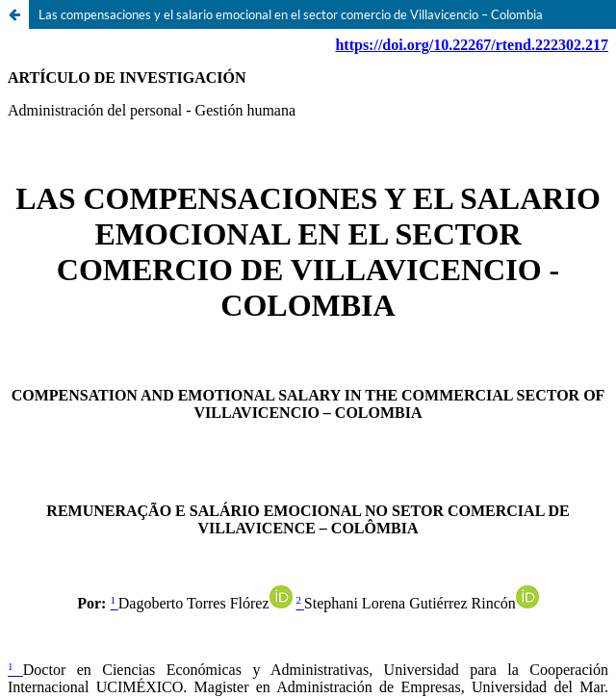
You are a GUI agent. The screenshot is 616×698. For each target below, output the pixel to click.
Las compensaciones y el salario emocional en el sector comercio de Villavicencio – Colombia (291, 14)
